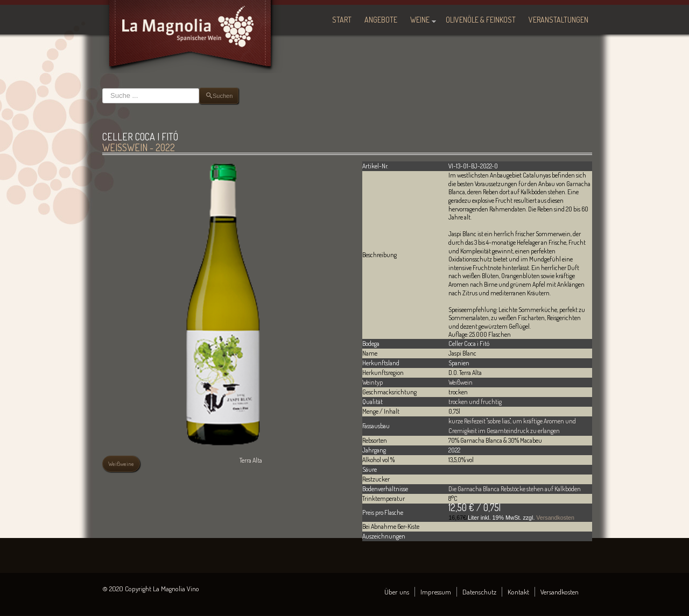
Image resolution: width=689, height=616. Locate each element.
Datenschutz (479, 592)
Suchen (103, 88)
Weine (420, 20)
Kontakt (518, 592)
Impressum (436, 592)
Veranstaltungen (558, 20)
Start (342, 20)
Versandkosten (555, 518)
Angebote (381, 20)
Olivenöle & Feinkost (481, 20)
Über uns (397, 592)
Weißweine (121, 464)
